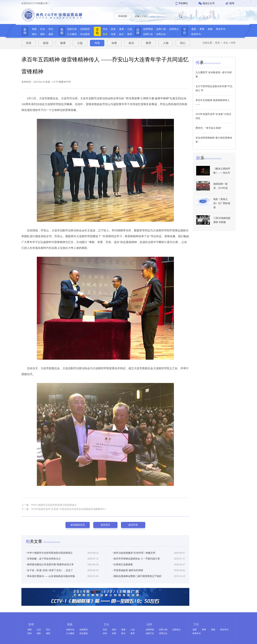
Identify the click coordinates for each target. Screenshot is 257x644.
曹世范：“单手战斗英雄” (209, 127)
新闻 (24, 31)
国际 (41, 34)
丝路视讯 (84, 29)
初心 (183, 42)
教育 (130, 34)
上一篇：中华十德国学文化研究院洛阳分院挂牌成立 (49, 504)
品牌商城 (149, 29)
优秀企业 (162, 34)
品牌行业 (149, 34)
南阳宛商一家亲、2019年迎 (221, 193)
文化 (97, 31)
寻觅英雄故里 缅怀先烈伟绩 (128, 576)
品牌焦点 (175, 29)
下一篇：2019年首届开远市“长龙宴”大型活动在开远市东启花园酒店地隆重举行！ (64, 508)
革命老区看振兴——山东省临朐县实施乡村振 (50, 582)
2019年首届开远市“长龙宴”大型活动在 (213, 115)
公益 (130, 29)
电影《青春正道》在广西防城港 (222, 211)
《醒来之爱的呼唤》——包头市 (222, 178)
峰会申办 (224, 29)
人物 (166, 42)
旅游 (113, 29)
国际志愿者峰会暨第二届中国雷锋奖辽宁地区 (137, 582)
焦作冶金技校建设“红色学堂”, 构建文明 (134, 559)
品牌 (139, 31)
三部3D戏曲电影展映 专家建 (222, 227)
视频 (61, 31)
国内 (33, 34)
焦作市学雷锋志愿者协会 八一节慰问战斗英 (136, 565)
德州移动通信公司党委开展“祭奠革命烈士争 (50, 571)
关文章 (34, 547)
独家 (33, 29)
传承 (105, 34)
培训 (105, 29)
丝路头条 (71, 29)
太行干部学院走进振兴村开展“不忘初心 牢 (214, 87)
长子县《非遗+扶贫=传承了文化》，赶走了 (49, 576)
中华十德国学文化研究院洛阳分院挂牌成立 (49, 559)
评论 (50, 29)
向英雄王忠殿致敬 (123, 571)
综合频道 (84, 34)
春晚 (213, 29)
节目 (187, 31)
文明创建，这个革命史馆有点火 (43, 565)
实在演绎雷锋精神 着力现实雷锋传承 (214, 138)
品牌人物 (162, 29)
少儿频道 (71, 34)
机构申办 (199, 34)
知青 (113, 34)
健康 (121, 29)
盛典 (50, 34)
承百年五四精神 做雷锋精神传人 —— (213, 101)
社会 (41, 29)
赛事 (205, 29)
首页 (217, 42)
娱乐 (121, 34)
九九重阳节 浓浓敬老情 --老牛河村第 (214, 73)
